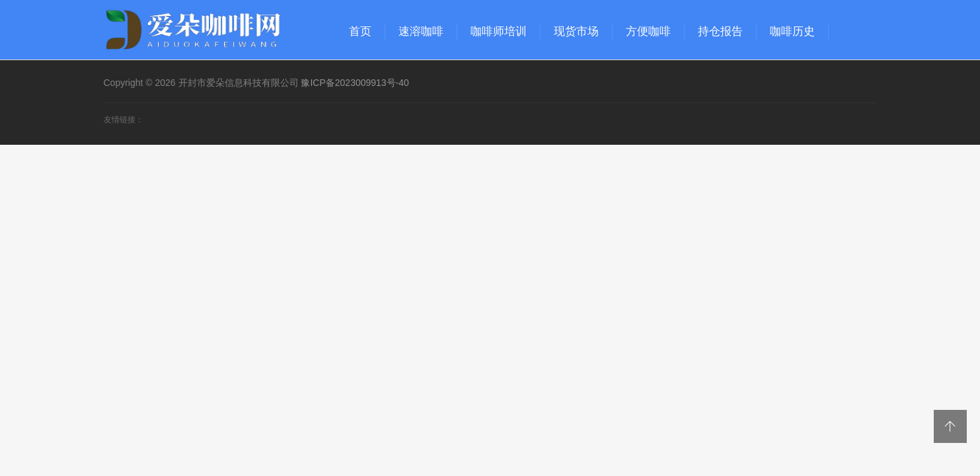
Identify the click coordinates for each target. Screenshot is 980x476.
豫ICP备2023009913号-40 (355, 83)
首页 (360, 31)
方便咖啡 (648, 31)
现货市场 (576, 31)
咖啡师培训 (499, 31)
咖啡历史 (792, 31)
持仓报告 (720, 31)
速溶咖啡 (421, 31)
